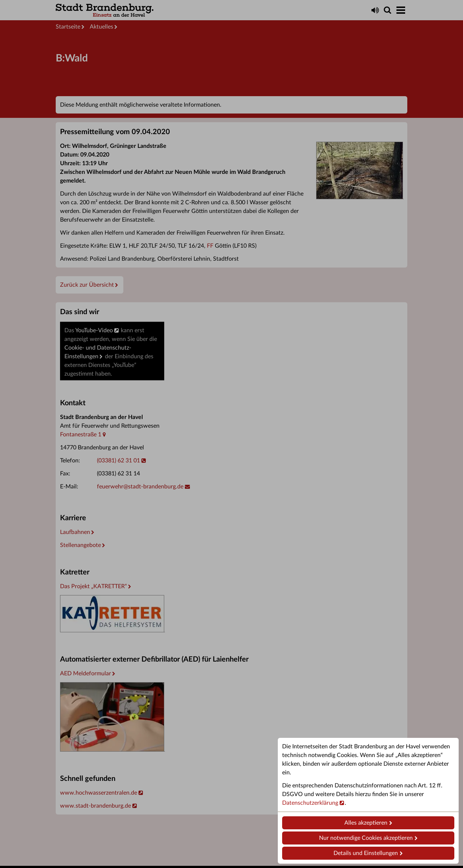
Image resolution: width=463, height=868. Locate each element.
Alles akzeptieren (366, 823)
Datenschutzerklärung (310, 803)
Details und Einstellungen (366, 853)
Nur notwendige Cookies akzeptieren (366, 838)
